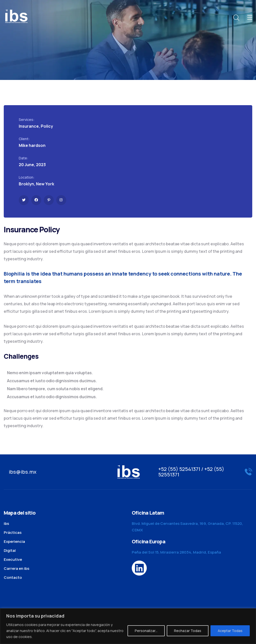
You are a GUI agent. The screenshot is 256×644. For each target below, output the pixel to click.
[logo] (16, 16)
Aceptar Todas (230, 631)
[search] (236, 18)
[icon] (24, 200)
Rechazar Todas (188, 631)
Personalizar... (146, 631)
